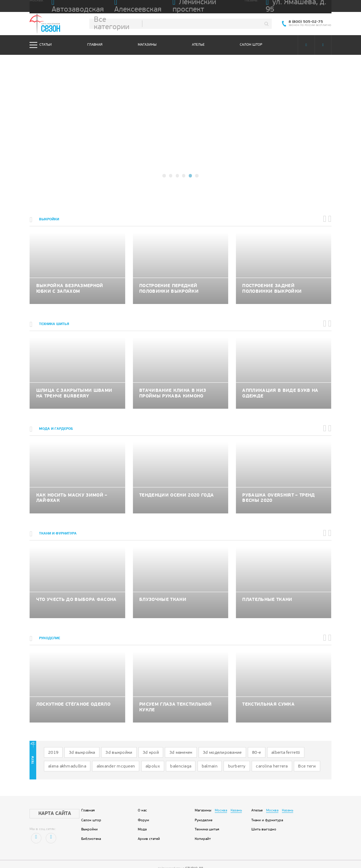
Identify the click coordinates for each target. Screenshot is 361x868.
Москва (221, 799)
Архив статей (149, 828)
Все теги (227, 756)
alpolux (95, 756)
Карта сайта (48, 802)
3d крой (135, 744)
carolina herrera (197, 756)
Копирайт (203, 828)
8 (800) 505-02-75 (309, 22)
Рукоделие (204, 809)
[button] (165, 176)
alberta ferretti (252, 744)
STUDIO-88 (194, 857)
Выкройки (89, 818)
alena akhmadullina (289, 744)
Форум (143, 809)
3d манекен (161, 744)
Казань (236, 799)
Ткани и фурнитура (267, 809)
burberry (168, 756)
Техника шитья (207, 818)
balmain (145, 756)
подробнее (180, 135)
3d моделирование (197, 744)
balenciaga (120, 756)
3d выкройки (108, 744)
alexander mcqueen (63, 756)
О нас (142, 799)
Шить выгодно (264, 818)
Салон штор (251, 45)
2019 (51, 744)
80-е (226, 744)
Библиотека (91, 828)
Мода (142, 818)
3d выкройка (76, 744)
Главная (95, 45)
